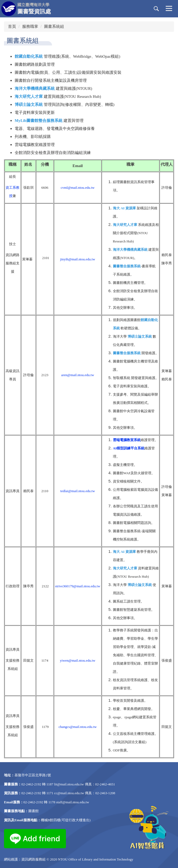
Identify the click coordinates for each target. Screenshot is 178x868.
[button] (156, 9)
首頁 (12, 26)
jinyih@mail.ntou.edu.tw (78, 259)
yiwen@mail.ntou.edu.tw (78, 660)
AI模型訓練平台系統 (129, 448)
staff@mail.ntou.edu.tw (73, 802)
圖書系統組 (54, 26)
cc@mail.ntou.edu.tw (69, 793)
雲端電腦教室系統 (127, 440)
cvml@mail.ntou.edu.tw (78, 188)
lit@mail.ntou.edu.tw (69, 784)
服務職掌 (30, 26)
